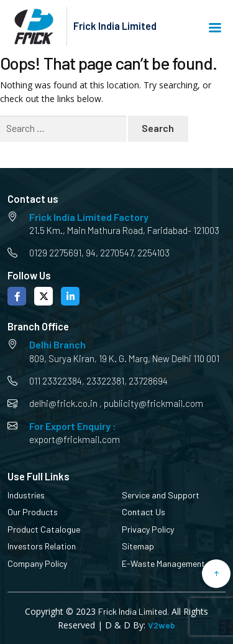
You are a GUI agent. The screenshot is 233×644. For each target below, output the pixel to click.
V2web (162, 625)
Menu (215, 28)
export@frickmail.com (75, 439)
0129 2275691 (55, 253)
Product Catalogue (44, 529)
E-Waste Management (163, 563)
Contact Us (144, 512)
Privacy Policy (148, 529)
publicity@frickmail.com (153, 403)
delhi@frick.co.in (63, 403)
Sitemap (138, 546)
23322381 (105, 381)
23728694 (148, 381)
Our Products (33, 512)
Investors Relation (42, 546)
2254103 (153, 253)
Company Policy (37, 563)
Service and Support (161, 495)
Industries (26, 495)
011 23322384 (56, 381)
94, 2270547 (109, 253)
